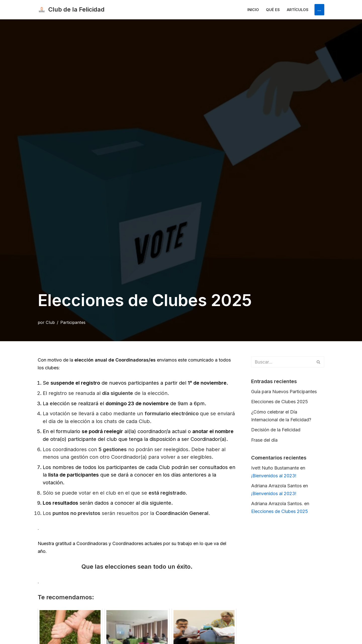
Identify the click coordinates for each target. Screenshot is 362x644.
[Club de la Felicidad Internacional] (71, 10)
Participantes (73, 322)
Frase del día (264, 440)
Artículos (298, 10)
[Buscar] (282, 362)
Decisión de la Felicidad (276, 430)
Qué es (273, 10)
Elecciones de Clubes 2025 (280, 402)
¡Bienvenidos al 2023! (274, 476)
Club (50, 322)
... (319, 9)
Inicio (253, 10)
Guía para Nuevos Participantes (284, 392)
